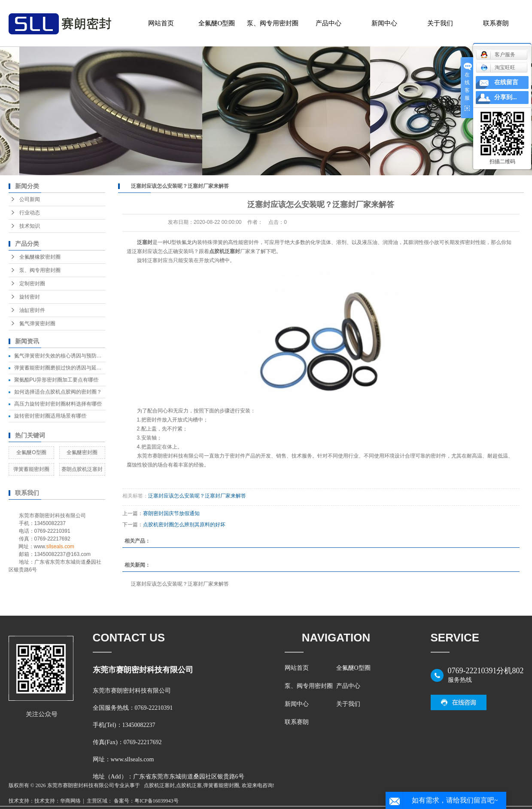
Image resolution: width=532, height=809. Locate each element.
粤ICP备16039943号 (157, 801)
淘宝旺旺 (498, 67)
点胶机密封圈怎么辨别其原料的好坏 (184, 525)
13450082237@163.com (63, 554)
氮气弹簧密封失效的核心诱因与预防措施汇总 (66, 356)
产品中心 (328, 23)
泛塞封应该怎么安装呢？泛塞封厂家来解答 (197, 496)
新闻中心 (384, 23)
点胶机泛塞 (189, 785)
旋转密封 (30, 297)
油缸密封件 (32, 310)
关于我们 (440, 23)
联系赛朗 (496, 23)
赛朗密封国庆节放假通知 (171, 513)
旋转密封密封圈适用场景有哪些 (50, 416)
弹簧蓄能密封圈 (31, 469)
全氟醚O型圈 (217, 23)
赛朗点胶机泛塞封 (82, 469)
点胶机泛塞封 (159, 785)
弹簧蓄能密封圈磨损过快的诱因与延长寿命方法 (68, 368)
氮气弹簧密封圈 (37, 324)
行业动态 (30, 213)
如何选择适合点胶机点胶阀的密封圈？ (58, 392)
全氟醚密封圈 (82, 452)
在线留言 (506, 82)
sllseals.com (60, 546)
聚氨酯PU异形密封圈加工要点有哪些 (56, 380)
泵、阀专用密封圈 (273, 23)
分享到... (506, 97)
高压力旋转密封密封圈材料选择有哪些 (58, 404)
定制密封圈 (32, 284)
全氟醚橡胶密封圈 (40, 257)
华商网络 (70, 801)
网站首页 (161, 23)
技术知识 (30, 226)
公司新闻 (30, 199)
